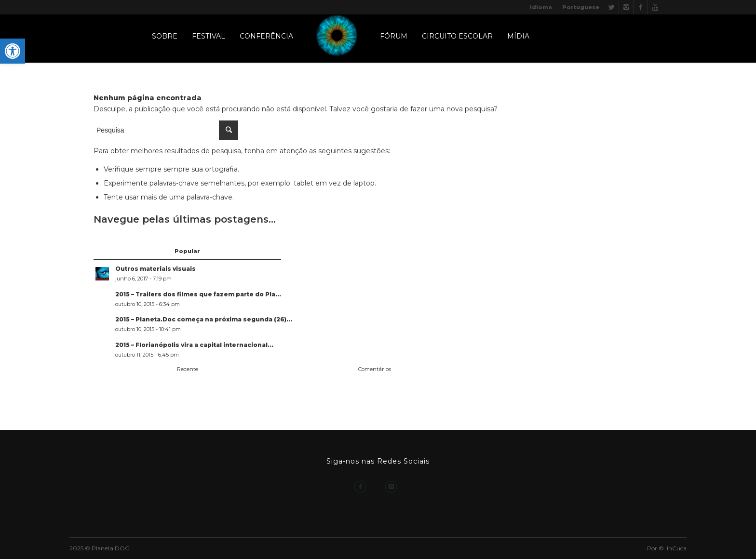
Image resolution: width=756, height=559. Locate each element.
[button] (13, 51)
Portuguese (581, 7)
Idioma (541, 7)
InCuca (677, 548)
